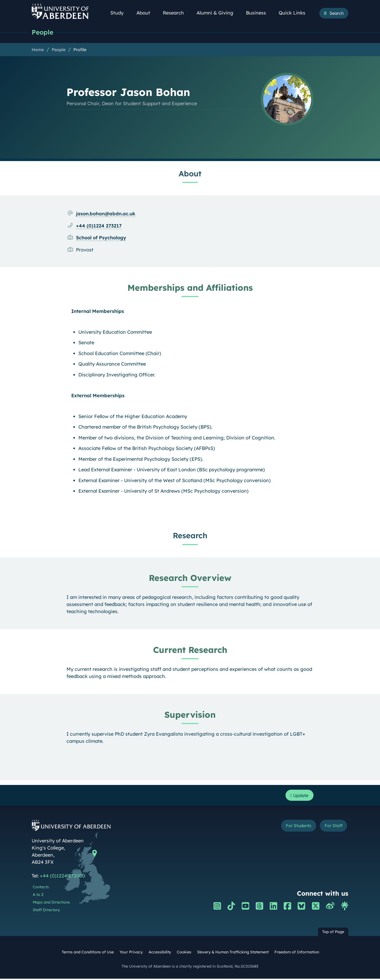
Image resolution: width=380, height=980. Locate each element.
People (43, 32)
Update (298, 796)
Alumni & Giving (218, 13)
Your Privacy (131, 953)
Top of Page (333, 933)
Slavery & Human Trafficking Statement (233, 953)
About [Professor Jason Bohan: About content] (190, 174)
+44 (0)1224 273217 (99, 226)
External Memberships (98, 396)
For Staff (332, 827)
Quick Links (295, 13)
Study (120, 13)
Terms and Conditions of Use (88, 953)
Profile (80, 50)
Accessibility (160, 953)
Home (38, 50)
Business (259, 13)
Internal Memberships (98, 311)
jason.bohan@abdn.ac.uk (106, 214)
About (146, 13)
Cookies (184, 953)
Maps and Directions (51, 903)
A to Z (38, 896)
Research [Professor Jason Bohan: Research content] (190, 536)
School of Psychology (101, 238)
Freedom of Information (297, 953)
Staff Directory (46, 911)
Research (176, 13)
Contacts (41, 888)
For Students (293, 827)
